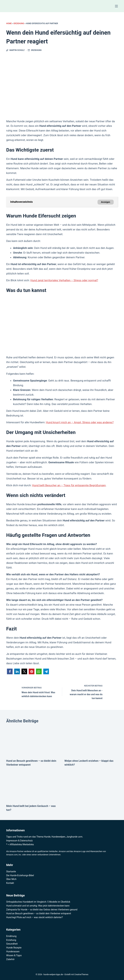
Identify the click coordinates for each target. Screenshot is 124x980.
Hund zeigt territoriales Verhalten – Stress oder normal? (64, 280)
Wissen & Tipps (14, 955)
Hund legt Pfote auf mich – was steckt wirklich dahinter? (34, 917)
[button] (10, 671)
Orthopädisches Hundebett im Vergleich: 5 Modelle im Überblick (38, 902)
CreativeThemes (81, 974)
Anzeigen (106, 202)
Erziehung (19, 23)
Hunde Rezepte (14, 948)
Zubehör (10, 959)
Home (9, 23)
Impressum (12, 841)
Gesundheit (12, 944)
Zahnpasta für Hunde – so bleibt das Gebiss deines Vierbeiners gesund (42, 910)
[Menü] (116, 6)
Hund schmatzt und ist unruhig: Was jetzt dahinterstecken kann (38, 906)
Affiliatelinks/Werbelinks (22, 844)
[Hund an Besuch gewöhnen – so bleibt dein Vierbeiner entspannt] (33, 740)
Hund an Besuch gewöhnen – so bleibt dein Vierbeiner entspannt (39, 913)
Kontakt (10, 883)
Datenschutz (26, 841)
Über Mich (11, 879)
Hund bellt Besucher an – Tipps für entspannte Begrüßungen (69, 485)
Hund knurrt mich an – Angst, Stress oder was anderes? (80, 422)
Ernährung (11, 936)
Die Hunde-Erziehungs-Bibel (20, 875)
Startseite (11, 872)
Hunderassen (13, 952)
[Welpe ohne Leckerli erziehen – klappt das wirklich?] (91, 740)
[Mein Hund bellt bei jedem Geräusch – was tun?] (33, 785)
